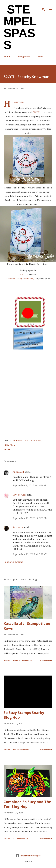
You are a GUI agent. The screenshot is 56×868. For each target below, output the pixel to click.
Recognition (24, 57)
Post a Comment (13, 562)
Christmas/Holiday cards (27, 441)
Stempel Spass (20, 27)
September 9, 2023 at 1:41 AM (29, 485)
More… (41, 57)
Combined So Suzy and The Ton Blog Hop (27, 804)
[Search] (43, 5)
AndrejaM (18, 472)
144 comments (21, 749)
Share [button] (7, 449)
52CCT (37, 112)
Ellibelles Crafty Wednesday (20, 279)
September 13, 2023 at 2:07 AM (30, 554)
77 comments (21, 839)
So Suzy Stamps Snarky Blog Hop (24, 715)
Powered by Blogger (28, 856)
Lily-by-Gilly (19, 495)
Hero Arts (9, 445)
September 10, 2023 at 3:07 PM (30, 518)
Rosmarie (18, 527)
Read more (46, 660)
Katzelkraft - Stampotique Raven (27, 626)
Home (7, 57)
